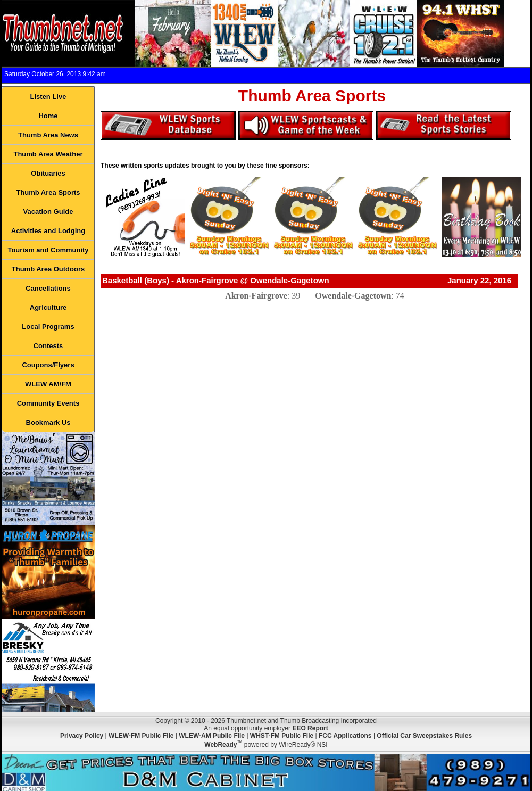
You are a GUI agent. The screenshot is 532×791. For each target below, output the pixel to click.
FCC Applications (345, 736)
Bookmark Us (48, 422)
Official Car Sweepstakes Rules (424, 736)
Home (48, 116)
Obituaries (48, 173)
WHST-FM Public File (282, 736)
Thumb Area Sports (48, 192)
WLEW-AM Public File (212, 736)
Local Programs (48, 327)
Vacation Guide (48, 212)
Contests (48, 346)
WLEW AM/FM (48, 384)
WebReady (221, 745)
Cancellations (48, 288)
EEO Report (310, 728)
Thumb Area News (48, 135)
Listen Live (48, 97)
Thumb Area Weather (48, 154)
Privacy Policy (82, 736)
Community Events (48, 403)
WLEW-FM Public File (141, 736)
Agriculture (48, 307)
